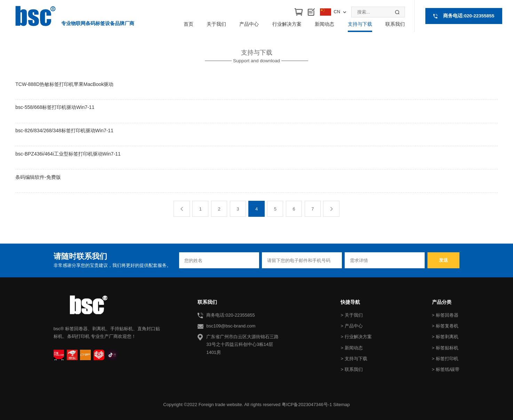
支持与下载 (360, 24)
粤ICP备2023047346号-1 (307, 405)
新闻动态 (324, 24)
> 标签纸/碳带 (446, 369)
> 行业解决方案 (356, 337)
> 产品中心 (351, 326)
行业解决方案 (287, 24)
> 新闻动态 (351, 348)
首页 (189, 24)
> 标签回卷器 (445, 315)
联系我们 (395, 24)
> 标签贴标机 (445, 348)
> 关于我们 (351, 315)
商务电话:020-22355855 (469, 16)
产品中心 (249, 24)
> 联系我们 (351, 369)
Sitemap (342, 405)
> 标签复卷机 (445, 326)
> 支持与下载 (354, 359)
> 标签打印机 (445, 359)
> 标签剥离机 (445, 337)
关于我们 (216, 24)
